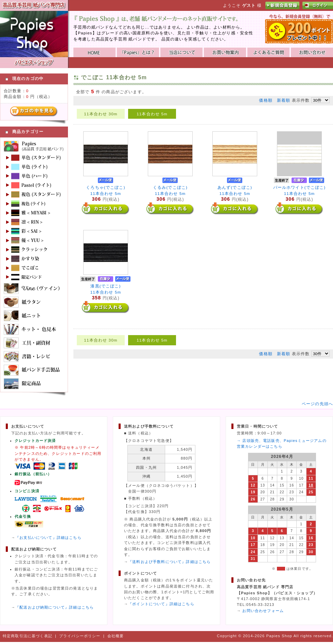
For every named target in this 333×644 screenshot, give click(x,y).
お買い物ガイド (225, 52)
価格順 (266, 100)
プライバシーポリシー (80, 636)
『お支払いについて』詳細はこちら (48, 538)
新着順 (284, 100)
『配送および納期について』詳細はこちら (55, 607)
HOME (94, 52)
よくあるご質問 (268, 52)
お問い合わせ (312, 52)
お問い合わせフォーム (263, 611)
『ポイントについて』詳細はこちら (161, 604)
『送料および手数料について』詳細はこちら (169, 562)
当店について (181, 52)
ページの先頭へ (317, 404)
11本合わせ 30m (101, 114)
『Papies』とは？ (138, 52)
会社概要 (116, 636)
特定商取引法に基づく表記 (28, 636)
